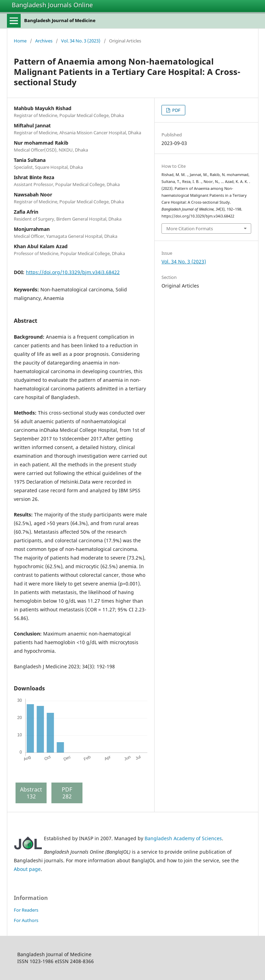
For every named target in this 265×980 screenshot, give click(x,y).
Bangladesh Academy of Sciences (183, 838)
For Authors (26, 920)
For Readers (26, 910)
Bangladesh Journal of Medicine (60, 20)
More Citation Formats (190, 229)
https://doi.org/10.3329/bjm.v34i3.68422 (73, 272)
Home (20, 41)
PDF (176, 110)
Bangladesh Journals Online (52, 5)
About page (27, 869)
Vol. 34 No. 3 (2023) (81, 41)
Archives (44, 41)
